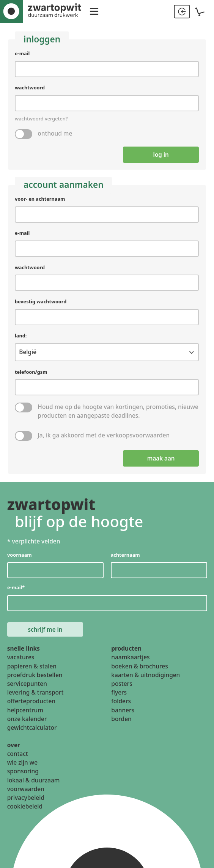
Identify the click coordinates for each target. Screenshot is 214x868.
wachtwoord (30, 87)
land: (21, 337)
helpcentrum (25, 712)
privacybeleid (26, 800)
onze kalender (27, 721)
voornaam (20, 556)
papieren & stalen (32, 668)
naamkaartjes (130, 660)
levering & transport (35, 695)
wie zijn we (22, 765)
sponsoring (23, 774)
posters (122, 686)
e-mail (22, 53)
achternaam (125, 556)
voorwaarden (26, 792)
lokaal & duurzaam (34, 782)
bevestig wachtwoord (41, 302)
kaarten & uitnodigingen (146, 678)
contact (18, 756)
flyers (119, 695)
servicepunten (27, 686)
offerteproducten (31, 704)
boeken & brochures (139, 668)
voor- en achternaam (40, 199)
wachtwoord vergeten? (41, 119)
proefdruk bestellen (35, 678)
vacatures (21, 660)
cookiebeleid (25, 809)
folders (121, 704)
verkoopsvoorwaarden (138, 436)
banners (123, 712)
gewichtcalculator (32, 730)
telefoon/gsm (31, 373)
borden (121, 721)
